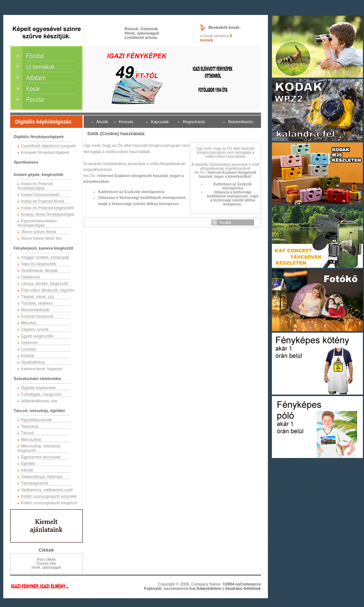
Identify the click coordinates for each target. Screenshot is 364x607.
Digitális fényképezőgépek (39, 137)
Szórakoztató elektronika (37, 379)
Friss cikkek (46, 559)
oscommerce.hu (179, 588)
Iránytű (27, 470)
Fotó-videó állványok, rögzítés (48, 290)
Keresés (126, 122)
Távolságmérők (34, 483)
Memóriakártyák (35, 310)
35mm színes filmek (39, 232)
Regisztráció (194, 122)
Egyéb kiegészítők (37, 336)
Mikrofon (29, 323)
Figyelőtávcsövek (36, 420)
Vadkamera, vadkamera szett (47, 490)
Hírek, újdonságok (142, 33)
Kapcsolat (160, 122)
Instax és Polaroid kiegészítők (48, 208)
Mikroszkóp (31, 439)
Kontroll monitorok (37, 316)
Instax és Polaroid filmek (43, 201)
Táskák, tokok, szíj (37, 297)
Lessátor (29, 349)
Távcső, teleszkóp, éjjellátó (39, 411)
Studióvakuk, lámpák (40, 270)
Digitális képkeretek (38, 388)
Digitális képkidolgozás (43, 122)
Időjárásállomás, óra (39, 401)
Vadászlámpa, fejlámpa (42, 477)
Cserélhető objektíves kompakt (48, 146)
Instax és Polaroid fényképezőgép (35, 186)
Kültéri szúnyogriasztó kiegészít (49, 503)
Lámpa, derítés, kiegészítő (45, 283)
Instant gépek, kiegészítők (39, 175)
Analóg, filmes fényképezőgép (48, 214)
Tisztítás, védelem (37, 303)
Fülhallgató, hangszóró (41, 394)
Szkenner (29, 342)
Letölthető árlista (141, 38)
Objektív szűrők (35, 329)
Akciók (102, 122)
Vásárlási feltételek (243, 588)
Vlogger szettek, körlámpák (45, 257)
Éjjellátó (28, 463)
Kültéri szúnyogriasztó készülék (49, 496)
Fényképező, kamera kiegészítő (44, 248)
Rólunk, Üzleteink (141, 29)
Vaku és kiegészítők (39, 264)
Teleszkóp (30, 426)
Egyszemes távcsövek (41, 457)
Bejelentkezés (241, 122)
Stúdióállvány (33, 362)
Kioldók (28, 356)
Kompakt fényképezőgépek (45, 152)
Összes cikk (46, 563)
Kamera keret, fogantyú (42, 369)
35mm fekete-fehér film (41, 238)
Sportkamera (26, 162)
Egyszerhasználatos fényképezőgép (37, 223)
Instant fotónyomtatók (40, 195)
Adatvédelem (209, 588)
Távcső (27, 433)
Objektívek (31, 277)
